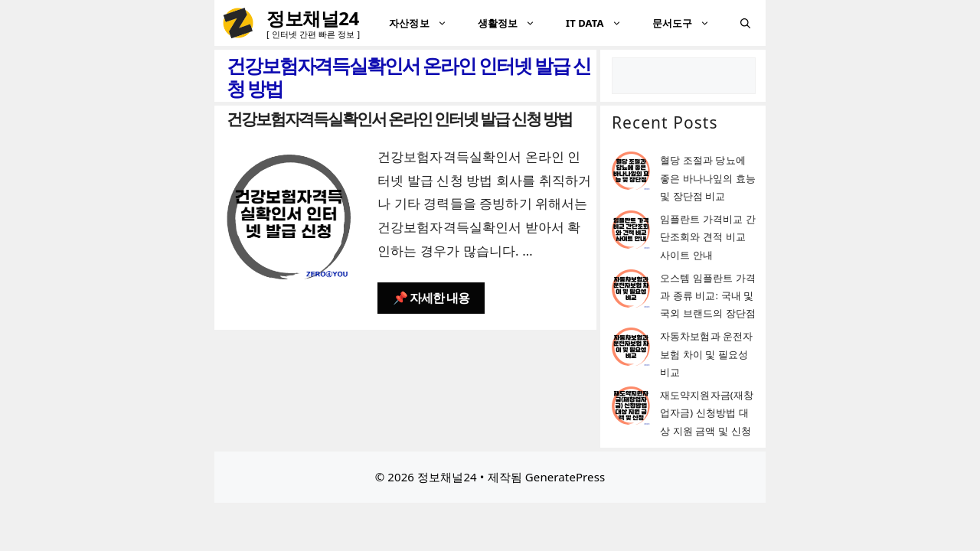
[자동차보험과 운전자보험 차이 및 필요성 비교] (631, 349)
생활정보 (514, 23)
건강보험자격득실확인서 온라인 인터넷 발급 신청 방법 (399, 119)
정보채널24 (313, 18)
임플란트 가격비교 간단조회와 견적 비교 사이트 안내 (708, 237)
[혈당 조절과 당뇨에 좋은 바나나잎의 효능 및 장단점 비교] (631, 173)
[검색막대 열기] (745, 23)
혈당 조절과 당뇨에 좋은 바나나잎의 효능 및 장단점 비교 (708, 178)
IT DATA (601, 23)
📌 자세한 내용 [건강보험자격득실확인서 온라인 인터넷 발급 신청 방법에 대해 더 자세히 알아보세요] (431, 298)
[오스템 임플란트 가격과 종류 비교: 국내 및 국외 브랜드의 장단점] (631, 291)
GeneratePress (565, 477)
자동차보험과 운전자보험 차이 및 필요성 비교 (706, 354)
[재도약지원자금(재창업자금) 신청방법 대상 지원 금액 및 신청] (631, 408)
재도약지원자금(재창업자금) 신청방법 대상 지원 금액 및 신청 (707, 413)
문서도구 (689, 23)
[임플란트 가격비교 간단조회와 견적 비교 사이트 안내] (631, 232)
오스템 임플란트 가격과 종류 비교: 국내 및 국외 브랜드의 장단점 (708, 296)
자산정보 (425, 23)
